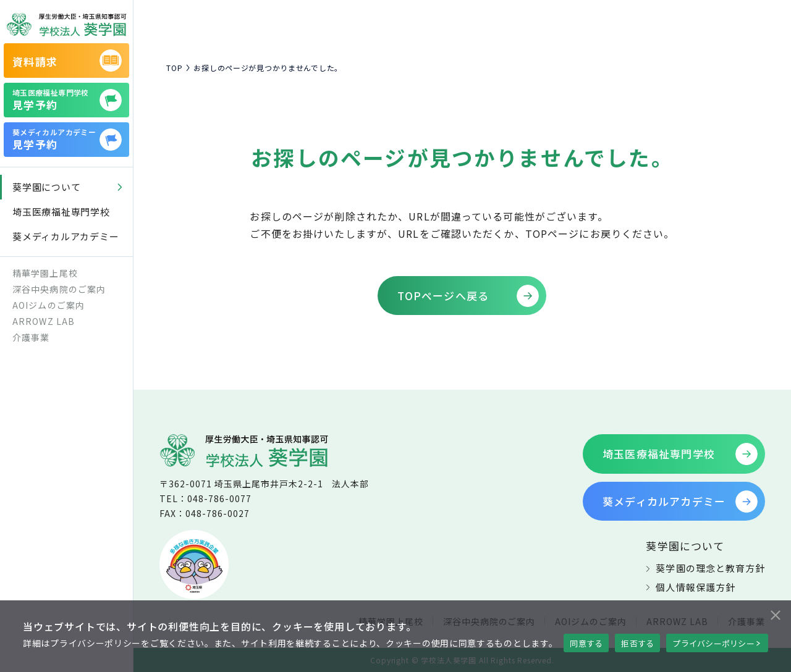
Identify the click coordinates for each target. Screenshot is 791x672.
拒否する (637, 643)
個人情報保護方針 (695, 587)
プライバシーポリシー (713, 643)
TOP (174, 68)
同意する (586, 643)
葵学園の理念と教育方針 (710, 568)
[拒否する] (775, 613)
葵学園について (685, 546)
